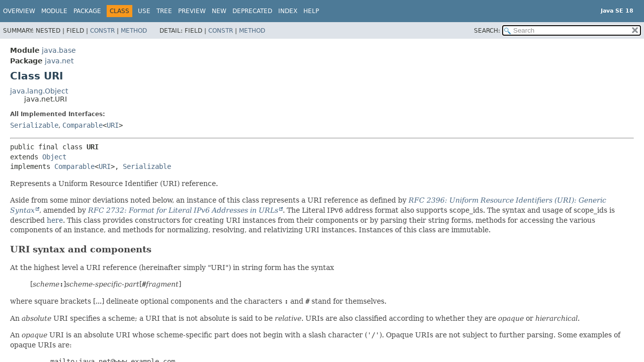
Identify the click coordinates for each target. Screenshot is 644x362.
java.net (59, 61)
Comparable (83, 125)
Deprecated (252, 11)
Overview (19, 11)
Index (288, 11)
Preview (192, 11)
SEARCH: (487, 31)
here (55, 220)
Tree (164, 11)
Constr (102, 31)
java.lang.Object (39, 91)
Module (54, 11)
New (219, 11)
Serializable (34, 125)
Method (134, 31)
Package (87, 11)
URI (113, 125)
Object (54, 157)
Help (311, 11)
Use (144, 11)
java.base (59, 50)
